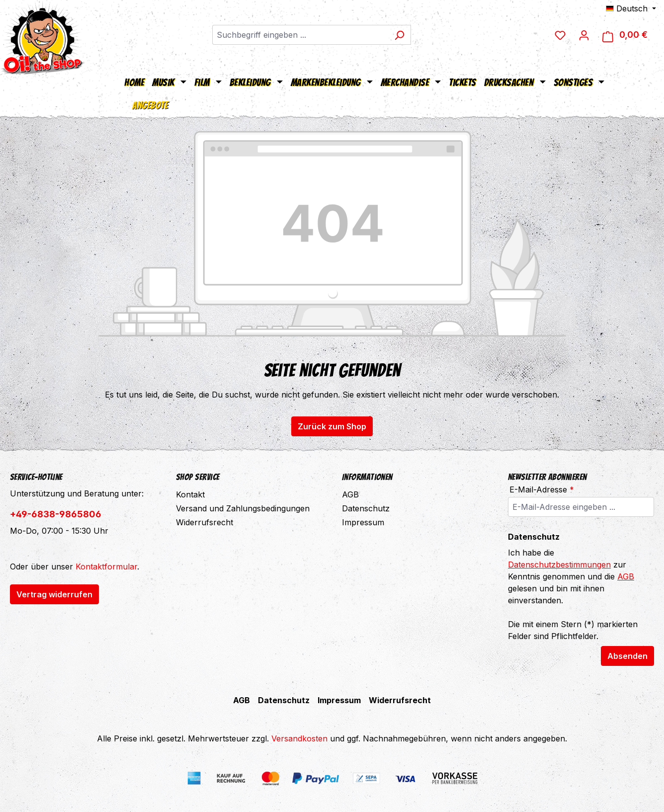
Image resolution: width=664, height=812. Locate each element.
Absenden (627, 656)
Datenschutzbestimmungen (559, 565)
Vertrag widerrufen (54, 594)
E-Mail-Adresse (542, 489)
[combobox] (300, 35)
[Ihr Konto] (584, 35)
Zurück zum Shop (332, 426)
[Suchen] (399, 35)
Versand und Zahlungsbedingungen (243, 508)
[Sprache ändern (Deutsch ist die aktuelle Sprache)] (631, 8)
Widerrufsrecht (205, 522)
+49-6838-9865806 (56, 514)
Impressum (363, 522)
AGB (350, 494)
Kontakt (190, 494)
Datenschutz (366, 508)
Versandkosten (299, 738)
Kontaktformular (106, 567)
